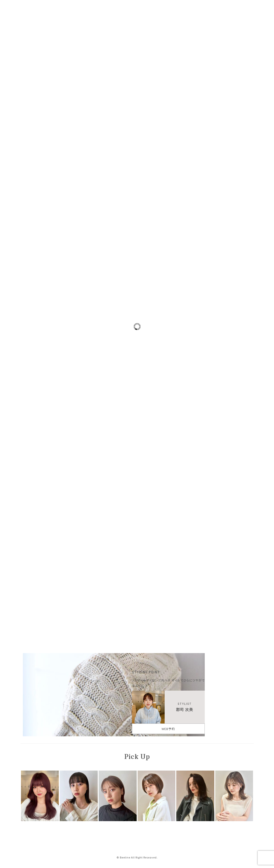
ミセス (230, 98)
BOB (230, 73)
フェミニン (230, 123)
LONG (230, 64)
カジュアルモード (230, 115)
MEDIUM (230, 56)
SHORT (230, 47)
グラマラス (230, 106)
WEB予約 (168, 729)
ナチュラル (230, 132)
